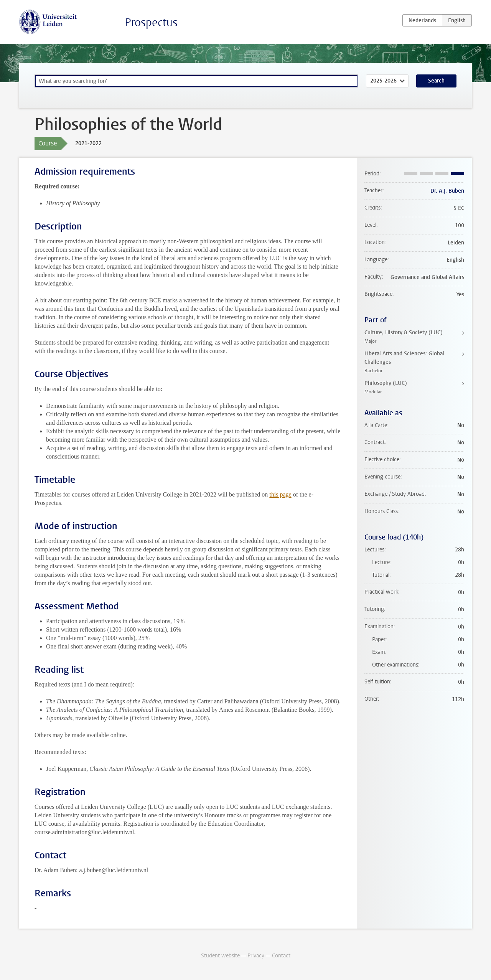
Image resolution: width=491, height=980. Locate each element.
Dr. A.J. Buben (447, 191)
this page (280, 494)
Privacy (256, 956)
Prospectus (151, 22)
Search (436, 81)
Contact (281, 956)
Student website (220, 956)
